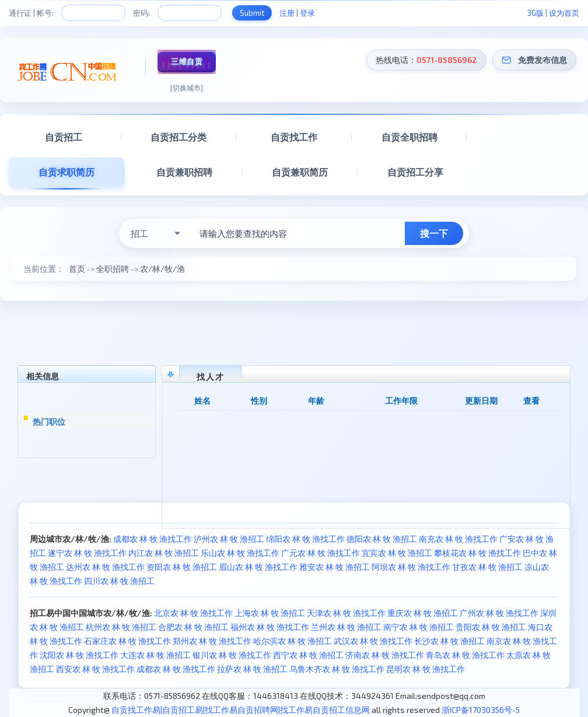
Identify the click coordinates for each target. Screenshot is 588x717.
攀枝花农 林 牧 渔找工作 (477, 553)
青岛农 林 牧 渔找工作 (465, 655)
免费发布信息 (542, 60)
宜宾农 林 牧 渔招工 (397, 553)
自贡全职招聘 (409, 137)
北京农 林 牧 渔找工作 (193, 613)
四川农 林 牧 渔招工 (119, 581)
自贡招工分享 (415, 172)
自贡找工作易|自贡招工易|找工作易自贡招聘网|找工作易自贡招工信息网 (241, 710)
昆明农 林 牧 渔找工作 (426, 669)
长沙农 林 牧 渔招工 (449, 641)
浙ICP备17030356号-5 (481, 710)
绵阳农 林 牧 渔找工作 (305, 539)
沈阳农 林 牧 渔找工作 (79, 655)
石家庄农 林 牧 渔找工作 (127, 641)
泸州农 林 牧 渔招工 (229, 539)
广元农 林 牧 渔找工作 (321, 553)
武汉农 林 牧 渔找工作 (373, 641)
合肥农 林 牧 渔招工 (193, 627)
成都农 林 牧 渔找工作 (153, 539)
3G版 (535, 13)
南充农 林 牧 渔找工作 (458, 539)
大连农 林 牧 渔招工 (155, 655)
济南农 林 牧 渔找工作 (385, 655)
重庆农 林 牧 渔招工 (423, 613)
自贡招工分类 (178, 137)
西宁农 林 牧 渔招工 (308, 655)
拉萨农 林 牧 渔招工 (252, 669)
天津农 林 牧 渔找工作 (346, 613)
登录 (307, 13)
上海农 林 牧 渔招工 (270, 613)
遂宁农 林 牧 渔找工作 (87, 553)
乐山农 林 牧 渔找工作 (240, 553)
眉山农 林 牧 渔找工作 (258, 567)
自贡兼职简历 (300, 172)
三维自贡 (187, 61)
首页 (77, 269)
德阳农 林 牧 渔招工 (382, 539)
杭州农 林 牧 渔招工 (121, 627)
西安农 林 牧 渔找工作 (95, 669)
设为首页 (564, 13)
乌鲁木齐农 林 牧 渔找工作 (337, 669)
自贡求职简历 (66, 172)
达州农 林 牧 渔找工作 (105, 567)
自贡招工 (64, 137)
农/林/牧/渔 (162, 269)
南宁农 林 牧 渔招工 (419, 627)
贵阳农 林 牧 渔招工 (491, 627)
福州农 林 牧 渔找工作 (270, 627)
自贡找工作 (294, 137)
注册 (287, 13)
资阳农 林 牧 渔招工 (182, 567)
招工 (139, 233)
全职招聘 (113, 269)
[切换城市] (187, 88)
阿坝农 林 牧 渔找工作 (411, 567)
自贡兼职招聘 (184, 172)
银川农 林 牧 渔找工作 (232, 655)
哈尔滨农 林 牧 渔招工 (293, 641)
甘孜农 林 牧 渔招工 (487, 567)
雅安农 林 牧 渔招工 (335, 567)
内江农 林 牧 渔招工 (164, 553)
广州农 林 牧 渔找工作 (499, 613)
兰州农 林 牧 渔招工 (346, 627)
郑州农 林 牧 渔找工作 (212, 641)
